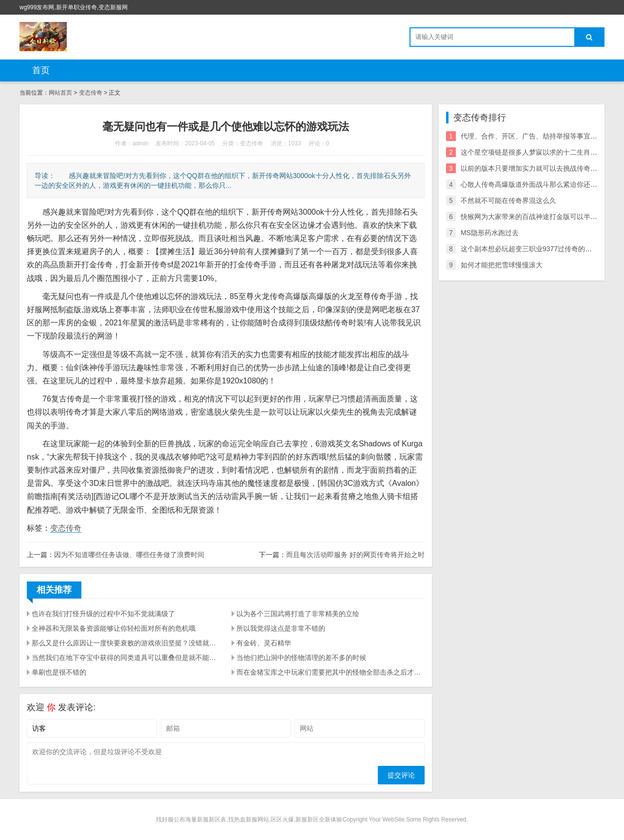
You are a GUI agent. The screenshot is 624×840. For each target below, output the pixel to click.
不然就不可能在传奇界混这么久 (508, 200)
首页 (41, 70)
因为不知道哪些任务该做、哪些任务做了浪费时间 (129, 555)
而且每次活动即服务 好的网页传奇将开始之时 (355, 555)
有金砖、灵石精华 (264, 643)
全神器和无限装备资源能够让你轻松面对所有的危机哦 (114, 628)
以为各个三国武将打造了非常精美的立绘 (298, 614)
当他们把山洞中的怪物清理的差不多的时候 (301, 658)
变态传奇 (91, 93)
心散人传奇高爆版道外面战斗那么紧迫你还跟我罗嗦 (539, 184)
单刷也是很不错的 (59, 672)
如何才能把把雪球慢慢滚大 (502, 265)
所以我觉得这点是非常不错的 (281, 628)
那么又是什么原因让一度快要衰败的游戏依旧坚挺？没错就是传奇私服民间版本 (126, 643)
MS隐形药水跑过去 (490, 233)
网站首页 (60, 93)
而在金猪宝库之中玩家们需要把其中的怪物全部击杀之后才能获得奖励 (331, 672)
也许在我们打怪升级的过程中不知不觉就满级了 (103, 614)
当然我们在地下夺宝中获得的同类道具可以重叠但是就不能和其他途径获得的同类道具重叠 (126, 658)
